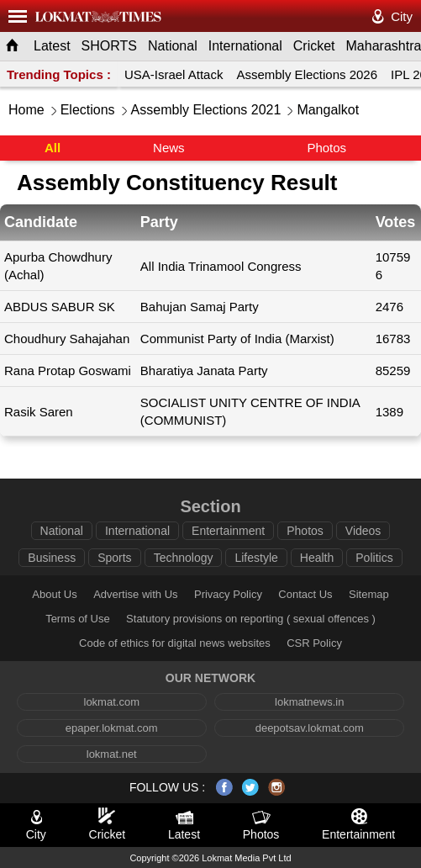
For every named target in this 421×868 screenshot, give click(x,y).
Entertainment (228, 531)
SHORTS (109, 46)
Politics (374, 558)
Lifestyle (256, 558)
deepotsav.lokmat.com (310, 728)
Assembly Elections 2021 (206, 110)
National (173, 46)
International (245, 46)
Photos (326, 148)
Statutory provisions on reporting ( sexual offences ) (251, 619)
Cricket (314, 46)
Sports (114, 558)
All (53, 148)
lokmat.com (112, 702)
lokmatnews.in (309, 702)
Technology (184, 558)
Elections (88, 110)
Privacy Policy (228, 594)
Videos (363, 531)
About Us (54, 594)
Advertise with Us (135, 594)
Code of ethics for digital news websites (175, 643)
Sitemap (369, 594)
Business (52, 558)
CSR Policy (314, 643)
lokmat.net (112, 754)
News (169, 148)
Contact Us (305, 594)
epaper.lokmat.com (112, 728)
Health (317, 558)
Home (26, 110)
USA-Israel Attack (174, 74)
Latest (52, 46)
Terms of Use (78, 619)
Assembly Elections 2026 (307, 74)
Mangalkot (328, 110)
